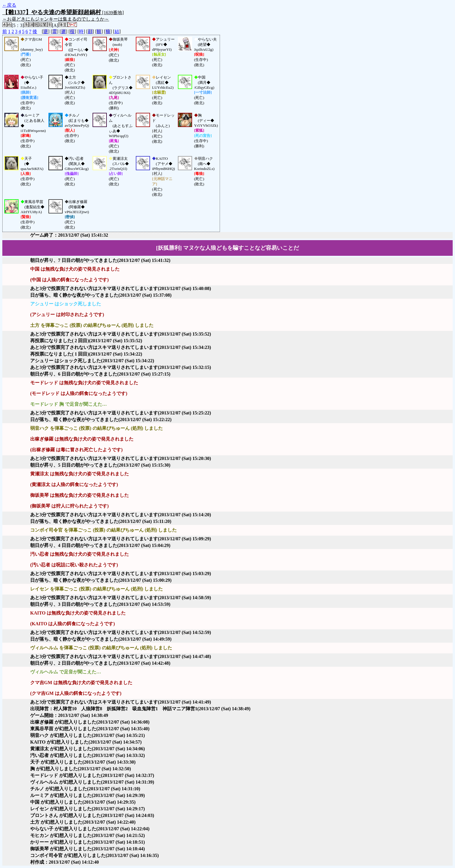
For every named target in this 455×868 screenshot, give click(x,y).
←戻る (9, 5)
